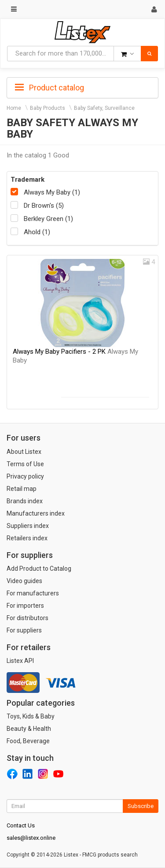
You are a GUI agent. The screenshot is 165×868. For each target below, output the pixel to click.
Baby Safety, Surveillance (104, 108)
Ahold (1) (37, 232)
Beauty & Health (29, 729)
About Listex (24, 452)
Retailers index (27, 538)
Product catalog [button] (49, 88)
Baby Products (48, 108)
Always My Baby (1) (52, 192)
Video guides (24, 581)
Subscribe (141, 806)
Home (14, 108)
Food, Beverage (28, 741)
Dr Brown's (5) (44, 206)
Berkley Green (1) (48, 219)
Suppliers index (28, 526)
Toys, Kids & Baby (31, 716)
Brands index (25, 501)
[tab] (82, 87)
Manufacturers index (36, 513)
